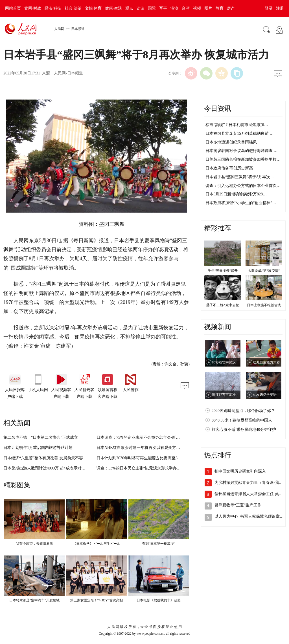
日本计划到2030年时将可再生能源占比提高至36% (140, 458)
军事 (163, 8)
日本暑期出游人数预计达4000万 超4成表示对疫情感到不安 (54, 468)
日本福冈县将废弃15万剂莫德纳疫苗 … (240, 134)
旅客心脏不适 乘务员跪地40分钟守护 (244, 430)
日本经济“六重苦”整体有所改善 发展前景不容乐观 (47, 458)
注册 (280, 8)
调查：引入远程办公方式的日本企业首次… (243, 186)
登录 (269, 8)
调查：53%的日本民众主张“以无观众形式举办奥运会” (143, 468)
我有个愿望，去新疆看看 (34, 544)
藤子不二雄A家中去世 (223, 305)
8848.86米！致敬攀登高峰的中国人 (242, 420)
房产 (231, 8)
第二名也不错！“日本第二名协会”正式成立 (41, 437)
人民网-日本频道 (68, 73)
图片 (208, 8)
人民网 (59, 29)
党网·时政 (33, 8)
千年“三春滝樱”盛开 (223, 271)
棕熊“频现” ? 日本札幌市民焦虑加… (237, 125)
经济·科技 (53, 8)
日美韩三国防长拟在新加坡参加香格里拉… (243, 159)
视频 (197, 8)
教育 (220, 8)
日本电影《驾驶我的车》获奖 (159, 600)
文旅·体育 (93, 8)
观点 (129, 8)
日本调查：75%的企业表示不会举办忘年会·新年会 (140, 437)
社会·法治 (73, 8)
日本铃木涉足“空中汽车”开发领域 (35, 600)
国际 (152, 8)
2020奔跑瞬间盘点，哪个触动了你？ (243, 411)
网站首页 (13, 8)
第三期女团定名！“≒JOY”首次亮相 (97, 600)
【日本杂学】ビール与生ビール (97, 544)
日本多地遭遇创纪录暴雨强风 (231, 142)
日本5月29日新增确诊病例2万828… (236, 194)
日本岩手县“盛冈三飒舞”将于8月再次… (240, 177)
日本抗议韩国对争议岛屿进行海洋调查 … (242, 151)
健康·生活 (113, 8)
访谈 (141, 8)
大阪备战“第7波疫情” (264, 271)
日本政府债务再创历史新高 (229, 168)
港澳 (174, 8)
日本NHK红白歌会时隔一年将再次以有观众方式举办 (142, 448)
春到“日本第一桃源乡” (159, 544)
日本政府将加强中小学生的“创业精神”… (241, 203)
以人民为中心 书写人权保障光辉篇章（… (251, 516)
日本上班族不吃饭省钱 (264, 305)
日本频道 (78, 29)
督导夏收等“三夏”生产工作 (238, 505)
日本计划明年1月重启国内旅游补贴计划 (38, 448)
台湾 (186, 8)
